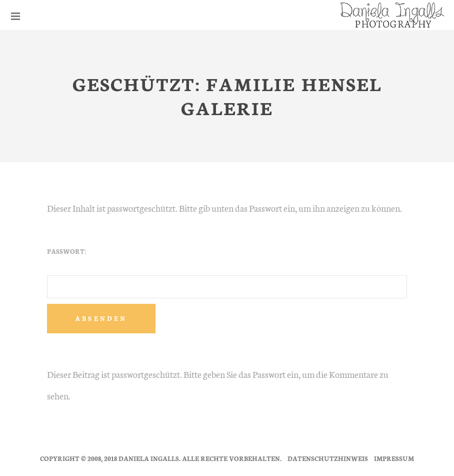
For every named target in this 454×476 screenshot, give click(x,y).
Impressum (394, 458)
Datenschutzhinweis (328, 458)
